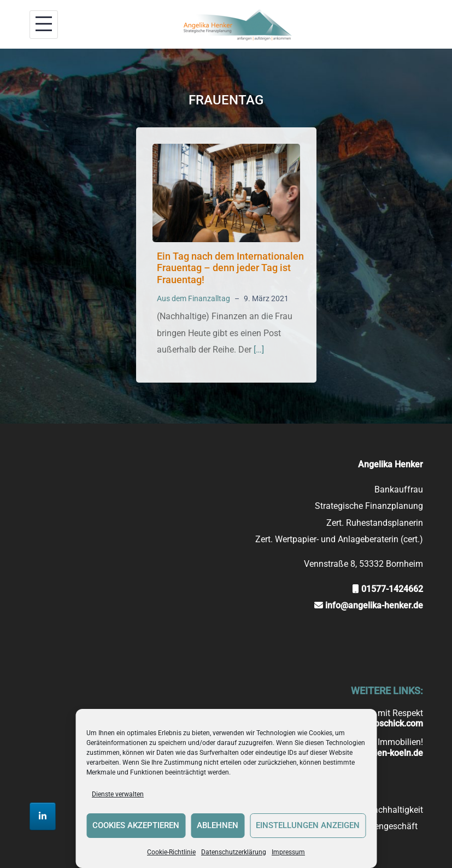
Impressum (288, 852)
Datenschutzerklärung (234, 852)
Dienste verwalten (118, 794)
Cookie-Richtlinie (171, 852)
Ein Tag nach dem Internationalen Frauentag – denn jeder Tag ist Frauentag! (230, 268)
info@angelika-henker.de (374, 605)
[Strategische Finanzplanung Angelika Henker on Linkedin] (43, 816)
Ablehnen (218, 825)
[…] (259, 350)
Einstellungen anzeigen (308, 825)
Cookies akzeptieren (136, 825)
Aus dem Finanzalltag (193, 298)
